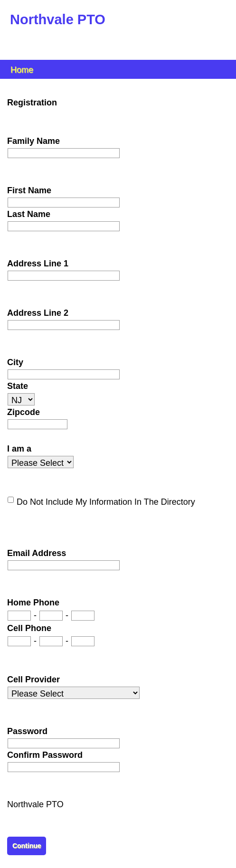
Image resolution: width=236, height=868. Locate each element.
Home (22, 69)
